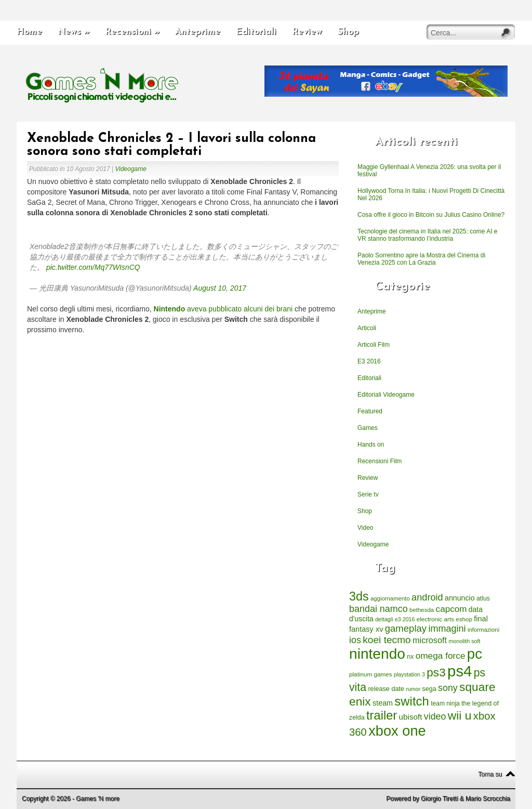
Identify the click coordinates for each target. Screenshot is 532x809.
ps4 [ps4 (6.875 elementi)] (460, 671)
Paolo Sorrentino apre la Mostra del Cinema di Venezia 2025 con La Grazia (421, 259)
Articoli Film (374, 345)
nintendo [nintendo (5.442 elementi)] (377, 654)
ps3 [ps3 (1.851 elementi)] (436, 673)
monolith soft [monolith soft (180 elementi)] (464, 641)
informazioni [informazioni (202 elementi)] (483, 630)
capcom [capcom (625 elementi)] (451, 609)
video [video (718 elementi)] (435, 716)
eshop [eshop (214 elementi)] (464, 619)
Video (365, 528)
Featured (370, 411)
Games (368, 428)
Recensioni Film (380, 461)
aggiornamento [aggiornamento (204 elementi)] (390, 598)
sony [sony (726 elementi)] (448, 688)
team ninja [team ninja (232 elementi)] (445, 703)
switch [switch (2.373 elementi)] (411, 701)
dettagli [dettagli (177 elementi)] (384, 619)
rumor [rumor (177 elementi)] (413, 689)
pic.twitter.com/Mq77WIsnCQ (93, 267)
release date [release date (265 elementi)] (386, 689)
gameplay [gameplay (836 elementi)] (406, 628)
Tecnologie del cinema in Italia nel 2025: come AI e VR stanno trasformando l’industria (428, 235)
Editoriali (256, 32)
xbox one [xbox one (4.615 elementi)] (397, 731)
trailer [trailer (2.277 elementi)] (382, 715)
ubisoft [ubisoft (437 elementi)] (411, 717)
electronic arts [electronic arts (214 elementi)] (435, 619)
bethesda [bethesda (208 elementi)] (422, 610)
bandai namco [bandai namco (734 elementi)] (378, 609)
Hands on (371, 445)
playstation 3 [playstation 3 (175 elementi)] (409, 674)
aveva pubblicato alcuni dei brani (223, 309)
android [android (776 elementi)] (427, 597)
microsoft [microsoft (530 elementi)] (430, 640)
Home (29, 32)
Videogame (131, 169)
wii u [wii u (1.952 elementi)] (460, 715)
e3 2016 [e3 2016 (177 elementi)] (405, 619)
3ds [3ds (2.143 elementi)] (359, 596)
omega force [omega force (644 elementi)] (441, 656)
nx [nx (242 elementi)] (410, 657)
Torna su (490, 774)
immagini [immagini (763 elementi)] (447, 629)
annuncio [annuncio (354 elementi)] (460, 598)
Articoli (367, 328)
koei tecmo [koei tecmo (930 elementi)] (387, 640)
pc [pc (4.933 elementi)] (475, 654)
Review (307, 32)
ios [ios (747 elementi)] (355, 640)
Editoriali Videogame (386, 395)
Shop (348, 32)
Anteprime (198, 32)
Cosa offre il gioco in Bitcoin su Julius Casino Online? (431, 215)
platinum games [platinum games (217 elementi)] (371, 674)
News (74, 32)
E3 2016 (369, 361)
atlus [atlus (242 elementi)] (483, 598)
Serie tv (368, 494)
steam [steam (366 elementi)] (383, 703)
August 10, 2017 (220, 288)
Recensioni (132, 32)
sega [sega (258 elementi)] (429, 689)
